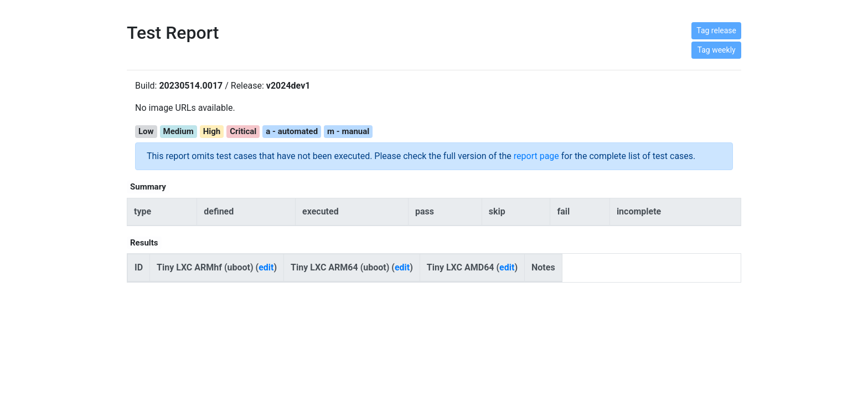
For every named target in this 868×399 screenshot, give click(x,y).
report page (536, 156)
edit (266, 267)
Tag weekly (717, 50)
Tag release (716, 30)
